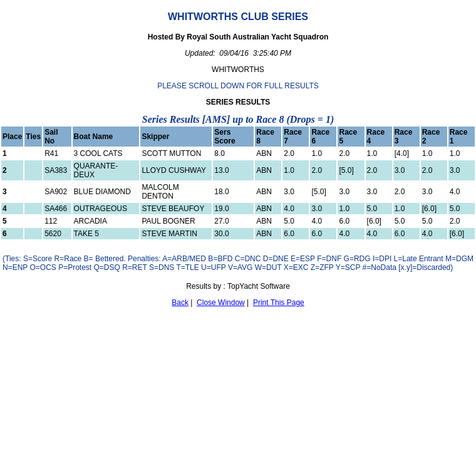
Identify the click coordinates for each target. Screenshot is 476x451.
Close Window (221, 303)
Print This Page (279, 303)
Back (180, 303)
